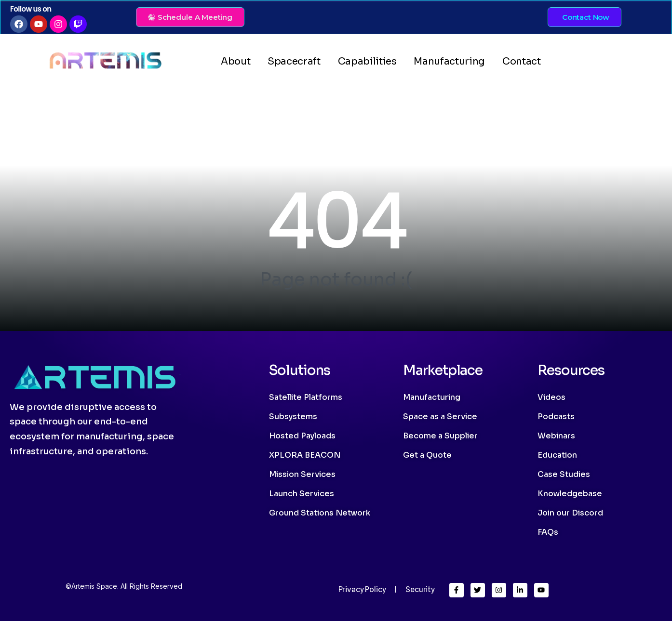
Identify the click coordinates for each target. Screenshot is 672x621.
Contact (522, 61)
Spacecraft (294, 61)
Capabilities (367, 61)
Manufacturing (449, 61)
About (235, 61)
